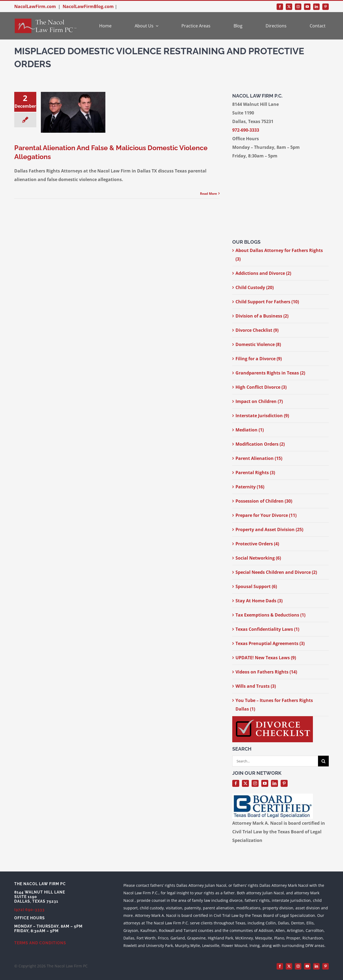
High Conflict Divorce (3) (261, 387)
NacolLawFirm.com (35, 6)
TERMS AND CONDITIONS (40, 943)
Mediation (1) (250, 430)
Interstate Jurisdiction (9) (262, 416)
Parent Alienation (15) (259, 458)
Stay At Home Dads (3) (259, 601)
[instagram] (298, 7)
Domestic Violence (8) (258, 344)
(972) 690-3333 (29, 910)
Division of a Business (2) (262, 316)
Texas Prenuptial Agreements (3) (270, 643)
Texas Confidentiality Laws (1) (267, 629)
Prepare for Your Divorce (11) (266, 515)
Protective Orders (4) (257, 544)
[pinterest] (326, 7)
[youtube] (307, 7)
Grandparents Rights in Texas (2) (270, 373)
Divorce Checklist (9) (257, 330)
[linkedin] (316, 7)
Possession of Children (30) (264, 501)
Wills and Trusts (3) (256, 686)
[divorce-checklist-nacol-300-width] (273, 718)
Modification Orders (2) (260, 444)
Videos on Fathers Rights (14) (266, 672)
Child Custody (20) (255, 287)
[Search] (323, 761)
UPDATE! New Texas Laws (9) (266, 658)
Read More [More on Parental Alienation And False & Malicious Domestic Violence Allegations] (208, 194)
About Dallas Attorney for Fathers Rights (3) (279, 255)
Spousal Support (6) (256, 586)
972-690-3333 (246, 130)
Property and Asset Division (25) (269, 529)
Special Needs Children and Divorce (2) (276, 572)
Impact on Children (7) (259, 401)
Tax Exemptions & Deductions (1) (270, 615)
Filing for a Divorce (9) (259, 359)
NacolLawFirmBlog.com (88, 6)
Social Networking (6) (258, 558)
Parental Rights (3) (255, 473)
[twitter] (289, 7)
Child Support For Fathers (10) (267, 302)
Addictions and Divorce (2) (263, 273)
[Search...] (275, 761)
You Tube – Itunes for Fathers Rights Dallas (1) (274, 705)
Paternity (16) (250, 487)
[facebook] (280, 7)
